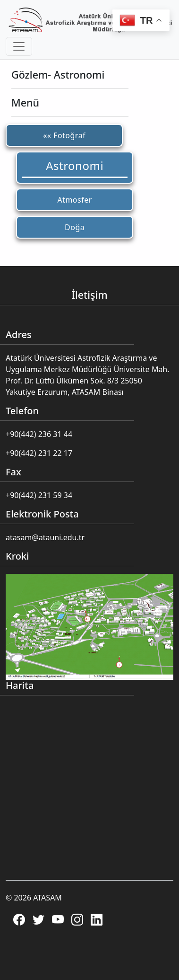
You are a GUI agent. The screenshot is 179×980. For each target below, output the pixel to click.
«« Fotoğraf (64, 135)
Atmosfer (74, 200)
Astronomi (75, 165)
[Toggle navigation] (19, 46)
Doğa (75, 227)
